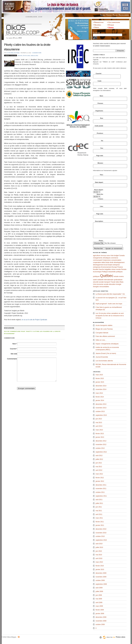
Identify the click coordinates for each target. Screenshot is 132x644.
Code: (100, 81)
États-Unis (27, 56)
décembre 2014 (101, 386)
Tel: (102, 141)
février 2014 (100, 397)
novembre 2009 (101, 577)
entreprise (116, 265)
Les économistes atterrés (104, 361)
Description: (99, 221)
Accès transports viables (104, 325)
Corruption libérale (102, 333)
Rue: (102, 118)
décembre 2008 (101, 617)
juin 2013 (99, 419)
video (117, 282)
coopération (97, 262)
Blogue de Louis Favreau (104, 329)
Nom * (15, 344)
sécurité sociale (98, 282)
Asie (112, 256)
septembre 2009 (101, 584)
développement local (100, 265)
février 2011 (100, 522)
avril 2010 (99, 558)
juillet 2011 (99, 503)
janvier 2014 (100, 400)
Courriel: (99, 73)
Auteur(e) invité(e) (13, 53)
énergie (119, 284)
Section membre (124, 15)
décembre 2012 (101, 441)
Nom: (101, 96)
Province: (100, 133)
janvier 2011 (100, 525)
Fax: (102, 148)
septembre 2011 (101, 496)
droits (112, 262)
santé (95, 280)
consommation (116, 260)
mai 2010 (99, 555)
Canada (122, 256)
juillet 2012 (99, 459)
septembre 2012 (101, 452)
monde (118, 269)
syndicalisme (118, 280)
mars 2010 (99, 562)
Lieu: (102, 206)
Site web (14, 354)
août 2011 (99, 500)
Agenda (111, 27)
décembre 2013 (101, 404)
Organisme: (99, 111)
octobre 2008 (100, 624)
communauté (98, 260)
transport (107, 282)
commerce (114, 258)
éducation (112, 284)
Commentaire (37, 53)
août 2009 (99, 588)
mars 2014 (99, 393)
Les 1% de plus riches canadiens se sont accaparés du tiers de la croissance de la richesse (110, 316)
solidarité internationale (105, 280)
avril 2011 (99, 514)
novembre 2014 (101, 389)
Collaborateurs (114, 22)
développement (119, 262)
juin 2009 (99, 595)
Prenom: (100, 103)
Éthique (111, 25)
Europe (114, 267)
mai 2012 (99, 467)
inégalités (34, 56)
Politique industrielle (109, 272)
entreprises (97, 267)
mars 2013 (99, 430)
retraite (116, 276)
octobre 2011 (100, 492)
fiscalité (96, 269)
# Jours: (101, 199)
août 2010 (99, 544)
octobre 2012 (100, 448)
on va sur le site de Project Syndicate (34, 320)
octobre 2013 (100, 411)
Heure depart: (99, 190)
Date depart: (99, 182)
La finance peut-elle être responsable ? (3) (110, 294)
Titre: (102, 175)
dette (103, 262)
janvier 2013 (100, 437)
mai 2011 (99, 511)
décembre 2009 (101, 573)
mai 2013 (99, 423)
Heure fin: (100, 194)
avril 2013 (99, 426)
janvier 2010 (100, 569)
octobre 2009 (100, 580)
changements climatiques (102, 258)
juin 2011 (99, 507)
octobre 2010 (100, 536)
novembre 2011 (101, 489)
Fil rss (115, 15)
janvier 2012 (100, 481)
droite (20, 56)
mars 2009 (99, 606)
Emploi (110, 265)
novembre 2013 (101, 408)
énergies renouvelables (101, 287)
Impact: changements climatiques (107, 344)
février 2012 (100, 478)
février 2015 (100, 378)
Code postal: (99, 126)
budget (116, 256)
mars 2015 (99, 375)
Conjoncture (107, 260)
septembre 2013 (101, 415)
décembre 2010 (101, 529)
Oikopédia (98, 25)
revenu (121, 276)
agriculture (97, 256)
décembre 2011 (101, 485)
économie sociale (103, 284)
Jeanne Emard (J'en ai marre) (106, 353)
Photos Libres (120, 637)
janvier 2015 (100, 382)
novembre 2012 (101, 444)
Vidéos (97, 27)
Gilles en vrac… (101, 340)
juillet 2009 (99, 591)
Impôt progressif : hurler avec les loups (109, 304)
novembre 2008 (101, 621)
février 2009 (100, 610)
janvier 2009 (100, 614)
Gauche (101, 269)
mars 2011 (99, 518)
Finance (120, 267)
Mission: (100, 163)
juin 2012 (99, 463)
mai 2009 (99, 599)
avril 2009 (99, 603)
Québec (107, 276)
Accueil (103, 15)
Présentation (99, 22)
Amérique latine (105, 256)
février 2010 (100, 566)
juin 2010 (99, 551)
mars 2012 (99, 474)
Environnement (106, 267)
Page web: (100, 156)
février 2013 (100, 434)
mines (113, 269)
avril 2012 (99, 470)
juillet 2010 (99, 547)
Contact (109, 15)
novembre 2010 (101, 533)
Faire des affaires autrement (105, 336)
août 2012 (99, 456)
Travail (113, 282)
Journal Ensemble (102, 357)
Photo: (101, 241)
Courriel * (13, 349)
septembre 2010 (101, 540)
